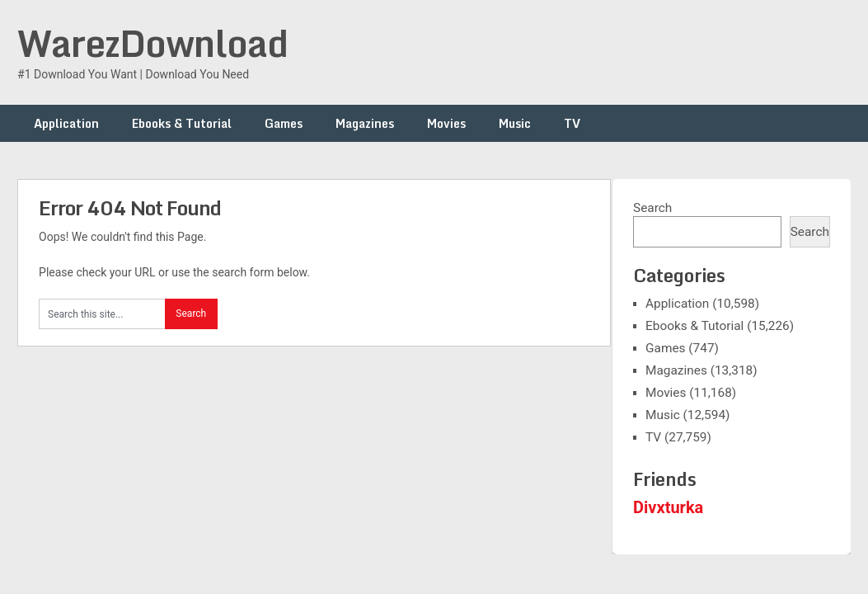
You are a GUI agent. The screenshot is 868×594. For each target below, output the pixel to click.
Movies (446, 123)
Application (66, 123)
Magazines (365, 123)
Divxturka (668, 507)
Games (284, 123)
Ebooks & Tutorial (182, 123)
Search (652, 208)
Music (515, 123)
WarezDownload (152, 43)
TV (572, 123)
